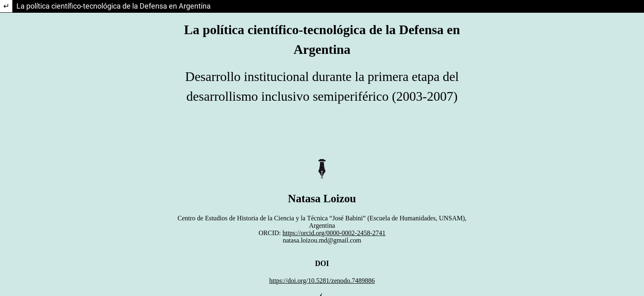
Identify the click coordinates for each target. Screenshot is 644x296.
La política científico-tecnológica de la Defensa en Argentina (114, 6)
